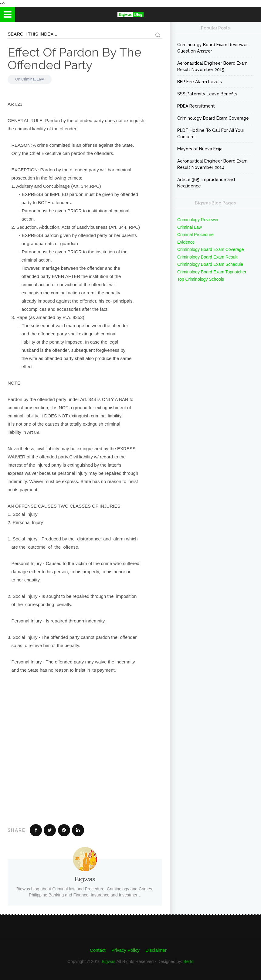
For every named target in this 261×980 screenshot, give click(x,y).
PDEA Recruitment (196, 106)
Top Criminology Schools (201, 279)
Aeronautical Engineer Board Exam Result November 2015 (212, 66)
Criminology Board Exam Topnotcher (212, 272)
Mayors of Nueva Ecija (200, 149)
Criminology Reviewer (198, 220)
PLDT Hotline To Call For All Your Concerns (211, 134)
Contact (98, 950)
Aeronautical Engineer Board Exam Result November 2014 (212, 164)
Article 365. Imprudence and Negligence (206, 183)
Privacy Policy (125, 950)
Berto (188, 961)
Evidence (186, 242)
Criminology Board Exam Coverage (213, 118)
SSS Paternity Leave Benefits (207, 94)
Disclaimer (156, 950)
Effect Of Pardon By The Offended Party (75, 58)
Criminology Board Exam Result (207, 257)
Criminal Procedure (195, 235)
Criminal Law (33, 79)
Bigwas (108, 961)
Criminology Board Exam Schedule (210, 264)
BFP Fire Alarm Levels (200, 82)
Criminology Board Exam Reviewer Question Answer (213, 48)
